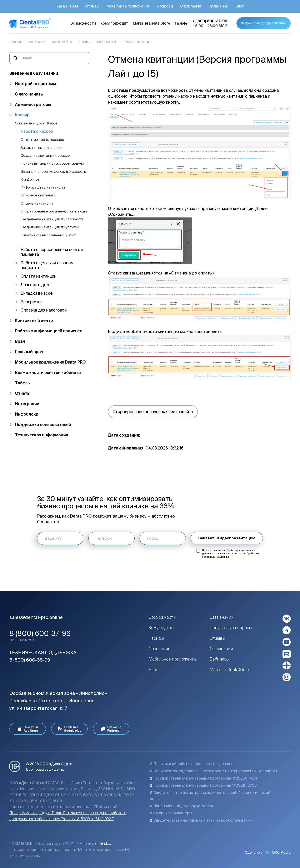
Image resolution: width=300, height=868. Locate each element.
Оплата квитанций (39, 276)
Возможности (162, 617)
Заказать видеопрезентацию (227, 538)
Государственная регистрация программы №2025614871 (204, 778)
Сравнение (160, 649)
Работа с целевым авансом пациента (47, 265)
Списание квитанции (38, 195)
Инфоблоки (27, 414)
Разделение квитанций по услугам (50, 227)
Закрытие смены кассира (42, 147)
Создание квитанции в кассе (45, 155)
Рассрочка (31, 302)
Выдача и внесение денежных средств (53, 171)
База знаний (222, 617)
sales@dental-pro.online (36, 617)
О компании (221, 649)
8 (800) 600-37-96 (40, 633)
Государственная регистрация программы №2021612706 (203, 785)
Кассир (22, 115)
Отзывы (217, 638)
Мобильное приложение (173, 659)
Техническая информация (42, 435)
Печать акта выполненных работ (48, 235)
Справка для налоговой (44, 310)
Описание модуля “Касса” (37, 123)
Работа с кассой (37, 131)
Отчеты (23, 393)
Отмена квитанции (37, 203)
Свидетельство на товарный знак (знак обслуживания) (201, 820)
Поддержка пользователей (43, 425)
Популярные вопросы (231, 628)
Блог (153, 670)
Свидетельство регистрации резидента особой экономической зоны (210, 796)
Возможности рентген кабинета (48, 373)
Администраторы (33, 104)
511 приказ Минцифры (171, 813)
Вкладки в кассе (37, 293)
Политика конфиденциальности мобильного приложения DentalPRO (214, 771)
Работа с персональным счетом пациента (52, 252)
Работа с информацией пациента (49, 331)
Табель (22, 383)
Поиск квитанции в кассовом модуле (52, 163)
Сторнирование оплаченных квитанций (54, 211)
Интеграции (27, 404)
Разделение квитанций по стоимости (52, 219)
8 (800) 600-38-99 (30, 660)
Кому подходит (163, 628)
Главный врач (29, 352)
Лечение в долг (36, 285)
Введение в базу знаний (34, 73)
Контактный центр (34, 320)
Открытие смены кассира (42, 140)
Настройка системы (36, 84)
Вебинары (220, 659)
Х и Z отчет (30, 179)
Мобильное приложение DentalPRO (50, 362)
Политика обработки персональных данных (191, 764)
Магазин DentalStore (229, 670)
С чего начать (29, 94)
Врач (20, 341)
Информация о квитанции (43, 187)
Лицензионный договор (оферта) (181, 806)
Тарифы (156, 638)
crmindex (103, 844)
